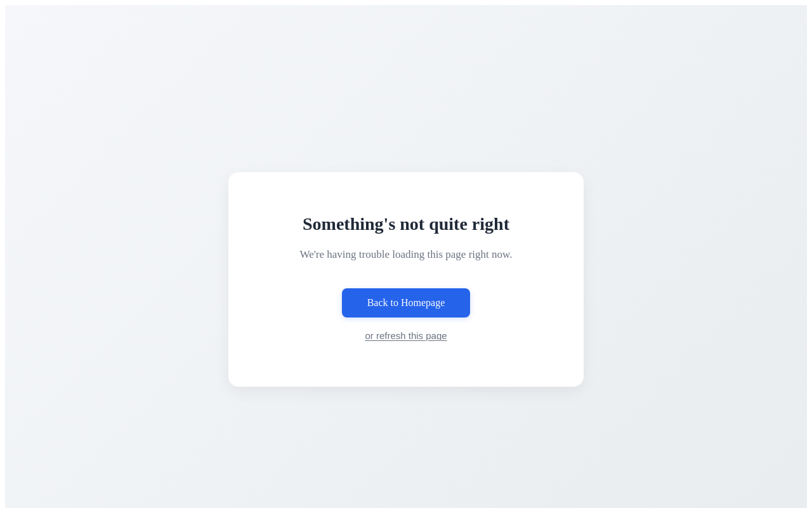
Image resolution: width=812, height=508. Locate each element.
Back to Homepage (406, 303)
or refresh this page (406, 336)
